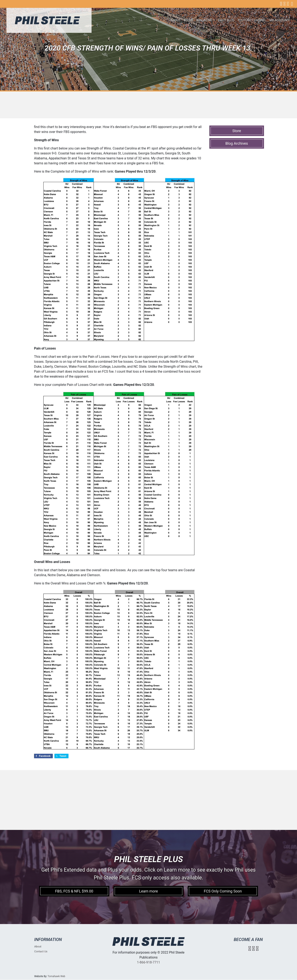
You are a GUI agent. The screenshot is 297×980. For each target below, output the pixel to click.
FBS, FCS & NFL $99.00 (74, 891)
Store (189, 20)
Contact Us (41, 951)
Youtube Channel (252, 20)
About (176, 20)
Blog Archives (237, 143)
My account (279, 20)
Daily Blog (226, 20)
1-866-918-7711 (148, 962)
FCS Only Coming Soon (223, 891)
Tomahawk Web (56, 976)
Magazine (204, 20)
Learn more (148, 891)
